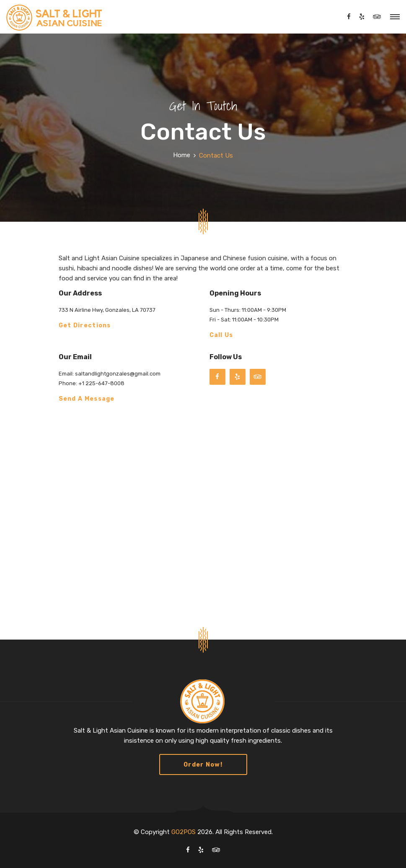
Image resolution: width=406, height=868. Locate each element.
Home (182, 155)
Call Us (221, 336)
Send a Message (87, 399)
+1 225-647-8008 (101, 383)
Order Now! (203, 765)
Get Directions (85, 326)
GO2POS (184, 832)
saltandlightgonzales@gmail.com (117, 374)
